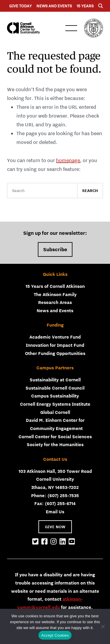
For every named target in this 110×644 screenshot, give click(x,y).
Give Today (20, 6)
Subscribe (55, 249)
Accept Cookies (55, 635)
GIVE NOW (55, 527)
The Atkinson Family (55, 294)
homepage (68, 160)
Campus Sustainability (55, 396)
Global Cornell (55, 412)
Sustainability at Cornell (55, 380)
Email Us (55, 512)
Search (90, 191)
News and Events (54, 6)
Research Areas (55, 302)
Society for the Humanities (55, 444)
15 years (85, 6)
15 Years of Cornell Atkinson (55, 286)
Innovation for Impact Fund (55, 345)
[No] (103, 626)
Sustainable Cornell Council (55, 388)
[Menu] (101, 6)
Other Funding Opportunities (55, 353)
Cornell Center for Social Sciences (55, 436)
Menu (71, 28)
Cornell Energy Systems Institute (55, 404)
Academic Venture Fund (55, 337)
